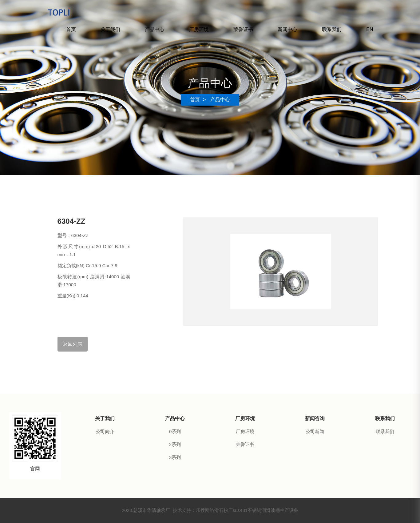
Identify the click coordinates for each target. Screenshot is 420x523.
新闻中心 (287, 29)
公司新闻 (315, 431)
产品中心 (155, 29)
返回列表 (73, 344)
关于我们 (110, 29)
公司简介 (105, 431)
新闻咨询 (315, 418)
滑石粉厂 (224, 510)
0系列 (175, 431)
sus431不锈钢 (247, 510)
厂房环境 (199, 29)
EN (370, 29)
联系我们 (332, 29)
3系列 (175, 457)
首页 (71, 29)
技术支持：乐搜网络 (194, 510)
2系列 (175, 444)
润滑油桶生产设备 (280, 510)
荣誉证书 (243, 29)
